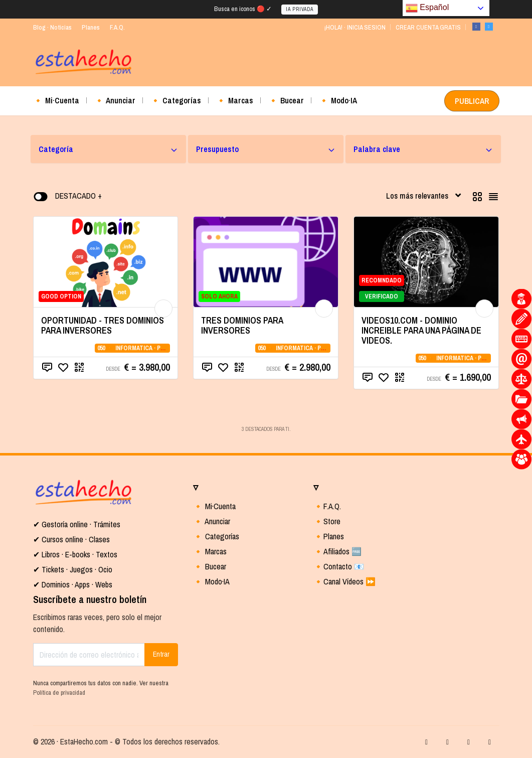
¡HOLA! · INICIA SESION (355, 27)
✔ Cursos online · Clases (71, 539)
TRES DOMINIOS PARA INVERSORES (242, 325)
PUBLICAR (472, 101)
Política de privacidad (59, 693)
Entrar (161, 654)
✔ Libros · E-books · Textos (75, 554)
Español (427, 8)
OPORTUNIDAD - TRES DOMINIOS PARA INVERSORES (103, 325)
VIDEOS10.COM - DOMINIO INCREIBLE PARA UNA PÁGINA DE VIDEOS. (421, 330)
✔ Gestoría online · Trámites (77, 524)
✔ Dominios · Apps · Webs (73, 584)
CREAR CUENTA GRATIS (428, 27)
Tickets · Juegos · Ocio (76, 569)
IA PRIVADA (300, 9)
